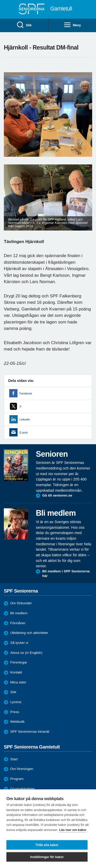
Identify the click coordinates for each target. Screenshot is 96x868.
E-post (24, 432)
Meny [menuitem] (72, 25)
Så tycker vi (19, 643)
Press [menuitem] (15, 712)
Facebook (26, 393)
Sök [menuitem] (24, 25)
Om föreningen (22, 769)
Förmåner (18, 623)
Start (14, 759)
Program (17, 779)
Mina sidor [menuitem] (18, 682)
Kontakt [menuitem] (16, 672)
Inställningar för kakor (47, 857)
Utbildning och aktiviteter (29, 633)
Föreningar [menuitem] (19, 662)
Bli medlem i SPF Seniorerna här (66, 574)
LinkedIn (25, 419)
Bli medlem (19, 613)
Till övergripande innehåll (0, 0)
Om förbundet (21, 603)
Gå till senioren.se (57, 495)
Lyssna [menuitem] (16, 702)
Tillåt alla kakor (47, 845)
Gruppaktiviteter (23, 789)
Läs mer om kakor (73, 830)
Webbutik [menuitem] (17, 722)
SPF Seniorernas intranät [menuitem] (30, 732)
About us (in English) (26, 653)
